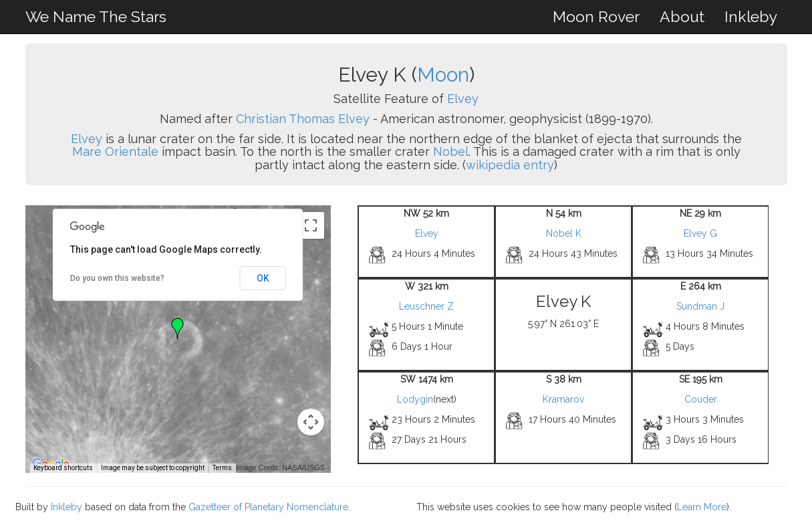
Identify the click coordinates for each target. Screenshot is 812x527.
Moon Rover (596, 16)
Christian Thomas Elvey (303, 119)
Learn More (702, 507)
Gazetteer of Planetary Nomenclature (268, 507)
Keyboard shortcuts (63, 468)
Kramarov (563, 399)
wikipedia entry (510, 165)
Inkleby (751, 16)
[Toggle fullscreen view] (311, 225)
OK (263, 278)
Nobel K (564, 233)
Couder (701, 399)
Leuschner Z (426, 306)
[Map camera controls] (311, 422)
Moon (443, 75)
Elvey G (700, 233)
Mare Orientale (115, 151)
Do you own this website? (117, 278)
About (682, 16)
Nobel (451, 151)
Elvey (463, 99)
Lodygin (415, 399)
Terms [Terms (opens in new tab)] (222, 468)
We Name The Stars (96, 16)
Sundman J (700, 306)
